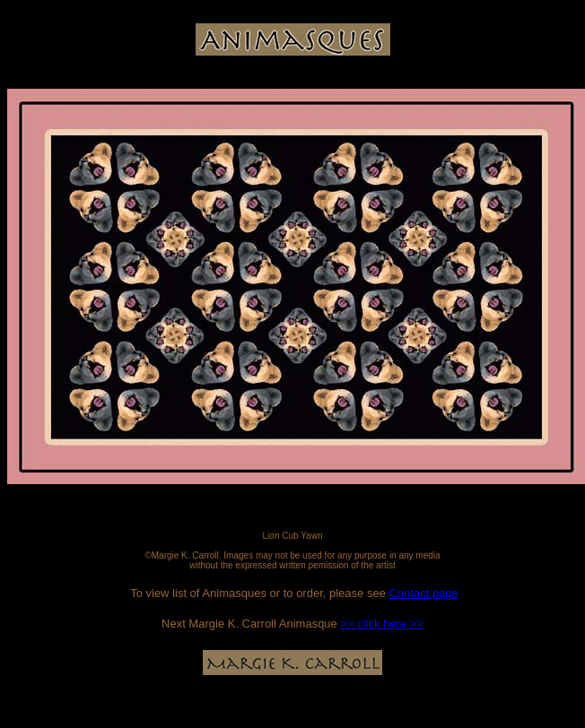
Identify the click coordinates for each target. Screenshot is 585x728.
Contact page (423, 593)
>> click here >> (382, 624)
